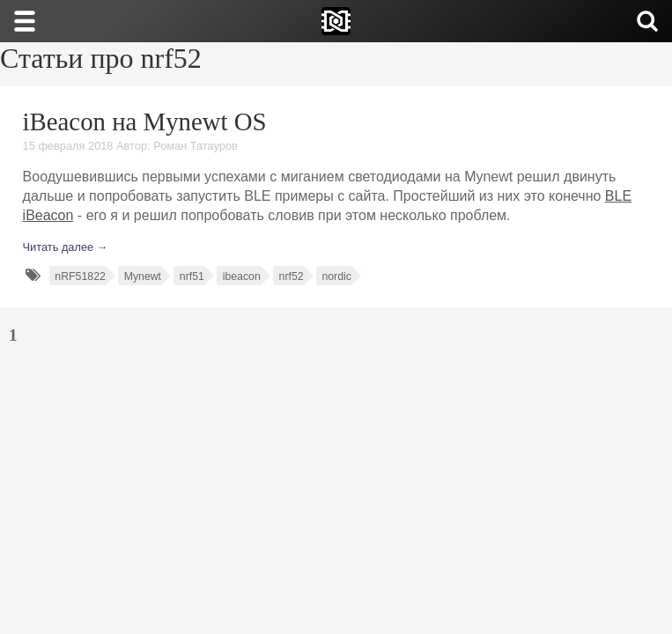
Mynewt (143, 276)
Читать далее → (66, 247)
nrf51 (192, 276)
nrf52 (292, 276)
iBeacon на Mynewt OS (145, 122)
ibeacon (242, 276)
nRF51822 (80, 276)
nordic (336, 276)
